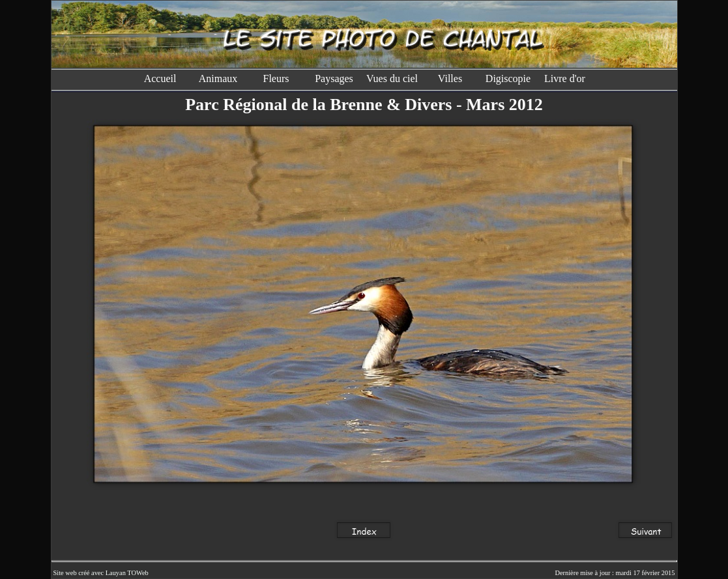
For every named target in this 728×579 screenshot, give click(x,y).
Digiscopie (508, 78)
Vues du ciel (392, 78)
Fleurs (276, 78)
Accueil (160, 78)
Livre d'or (566, 78)
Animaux (218, 78)
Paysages (334, 78)
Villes (450, 78)
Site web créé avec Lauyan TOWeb (101, 573)
